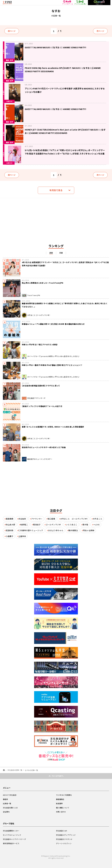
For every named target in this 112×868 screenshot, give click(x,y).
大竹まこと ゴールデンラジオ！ (74, 519)
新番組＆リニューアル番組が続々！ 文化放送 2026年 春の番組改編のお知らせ (53, 324)
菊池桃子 (37, 525)
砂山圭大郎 (10, 525)
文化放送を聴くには (10, 808)
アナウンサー (37, 519)
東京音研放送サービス (11, 843)
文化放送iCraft (62, 831)
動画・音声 (9, 60)
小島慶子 (9, 536)
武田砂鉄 (9, 530)
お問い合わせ (61, 812)
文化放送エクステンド (64, 839)
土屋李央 (22, 536)
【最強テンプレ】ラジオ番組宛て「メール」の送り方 (42, 406)
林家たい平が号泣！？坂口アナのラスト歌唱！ (40, 345)
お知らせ (9, 101)
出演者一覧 (7, 803)
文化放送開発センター (11, 831)
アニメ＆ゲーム (68, 3)
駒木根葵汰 (73, 530)
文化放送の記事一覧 (15, 770)
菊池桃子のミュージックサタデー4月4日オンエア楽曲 (44, 447)
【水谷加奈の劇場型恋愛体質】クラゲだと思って (41, 386)
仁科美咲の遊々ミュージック (31, 530)
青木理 (85, 525)
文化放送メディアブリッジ (66, 835)
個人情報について (63, 808)
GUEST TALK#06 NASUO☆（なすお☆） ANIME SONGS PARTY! (55, 47)
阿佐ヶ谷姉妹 (89, 530)
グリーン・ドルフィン (64, 843)
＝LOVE (96, 525)
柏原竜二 (24, 525)
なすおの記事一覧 (31, 770)
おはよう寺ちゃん (56, 530)
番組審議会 (60, 799)
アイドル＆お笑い (80, 2)
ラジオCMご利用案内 (64, 795)
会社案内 (6, 812)
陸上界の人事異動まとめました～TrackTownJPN (43, 283)
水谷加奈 (22, 519)
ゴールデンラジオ (53, 525)
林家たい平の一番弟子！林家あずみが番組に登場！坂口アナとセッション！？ (52, 365)
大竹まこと (97, 519)
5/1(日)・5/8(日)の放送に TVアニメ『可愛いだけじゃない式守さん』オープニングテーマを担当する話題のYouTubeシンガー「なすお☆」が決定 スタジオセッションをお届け (65, 154)
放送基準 (59, 803)
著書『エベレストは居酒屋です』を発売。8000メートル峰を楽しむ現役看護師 (53, 427)
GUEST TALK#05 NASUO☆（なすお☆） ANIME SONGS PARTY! (55, 109)
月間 (61, 253)
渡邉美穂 (9, 519)
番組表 (5, 799)
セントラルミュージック (12, 835)
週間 (51, 253)
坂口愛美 (51, 519)
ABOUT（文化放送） (10, 795)
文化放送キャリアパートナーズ (14, 839)
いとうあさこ (72, 525)
